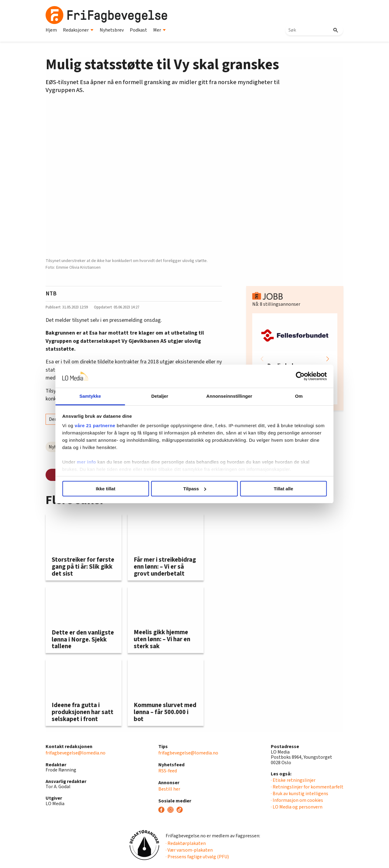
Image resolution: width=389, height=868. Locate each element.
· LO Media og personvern (297, 807)
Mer (160, 30)
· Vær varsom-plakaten (189, 850)
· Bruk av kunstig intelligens (299, 794)
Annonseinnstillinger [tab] (229, 396)
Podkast (138, 30)
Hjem (51, 30)
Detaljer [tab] (160, 396)
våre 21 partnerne (98, 425)
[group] (295, 359)
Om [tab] (297, 396)
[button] (328, 359)
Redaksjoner (78, 30)
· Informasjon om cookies (297, 800)
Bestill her (169, 789)
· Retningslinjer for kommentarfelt (307, 787)
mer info (89, 462)
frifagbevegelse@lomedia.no (76, 753)
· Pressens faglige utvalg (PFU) (197, 857)
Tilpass (195, 489)
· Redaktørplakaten (186, 843)
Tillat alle (282, 489)
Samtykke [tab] (92, 396)
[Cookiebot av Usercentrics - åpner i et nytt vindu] (298, 376)
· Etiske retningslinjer (293, 780)
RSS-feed (168, 771)
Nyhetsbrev (112, 30)
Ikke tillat (107, 489)
